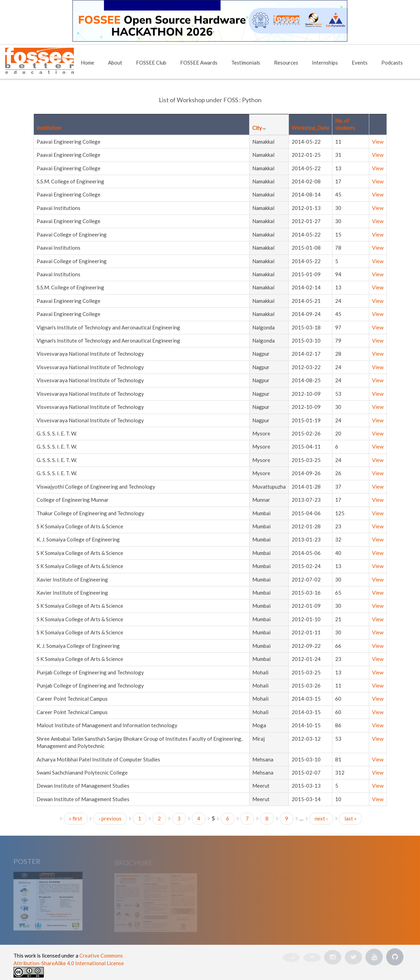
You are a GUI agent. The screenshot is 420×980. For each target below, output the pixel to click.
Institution (49, 128)
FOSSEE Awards (199, 63)
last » (350, 818)
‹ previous (110, 818)
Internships (325, 63)
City (259, 128)
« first (76, 818)
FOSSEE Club (151, 63)
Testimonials (246, 63)
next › (321, 818)
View (378, 142)
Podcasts (392, 63)
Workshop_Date (310, 128)
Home (87, 63)
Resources (286, 63)
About (115, 63)
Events (360, 63)
